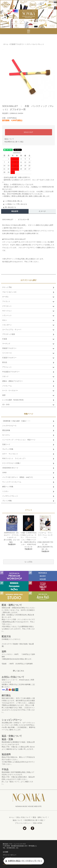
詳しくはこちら (19, 671)
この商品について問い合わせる (15, 204)
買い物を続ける (9, 207)
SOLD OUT (28, 132)
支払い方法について (23, 817)
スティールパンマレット (35, 44)
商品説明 (15, 211)
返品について (9, 139)
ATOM (40, 823)
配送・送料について (40, 817)
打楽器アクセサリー (17, 44)
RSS (35, 823)
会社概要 (6, 852)
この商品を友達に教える (12, 201)
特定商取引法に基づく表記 (14, 142)
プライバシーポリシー (23, 823)
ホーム (6, 44)
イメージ (42, 211)
